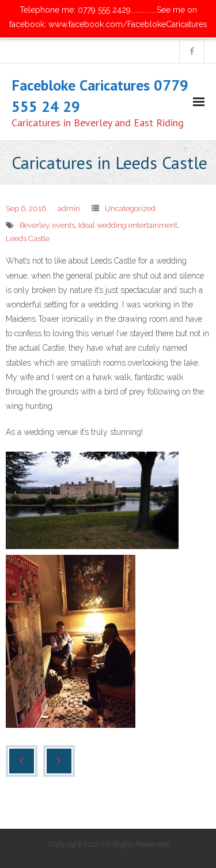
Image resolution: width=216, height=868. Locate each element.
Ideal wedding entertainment (128, 225)
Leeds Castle (28, 238)
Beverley (34, 225)
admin (69, 208)
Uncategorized (130, 208)
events (64, 225)
